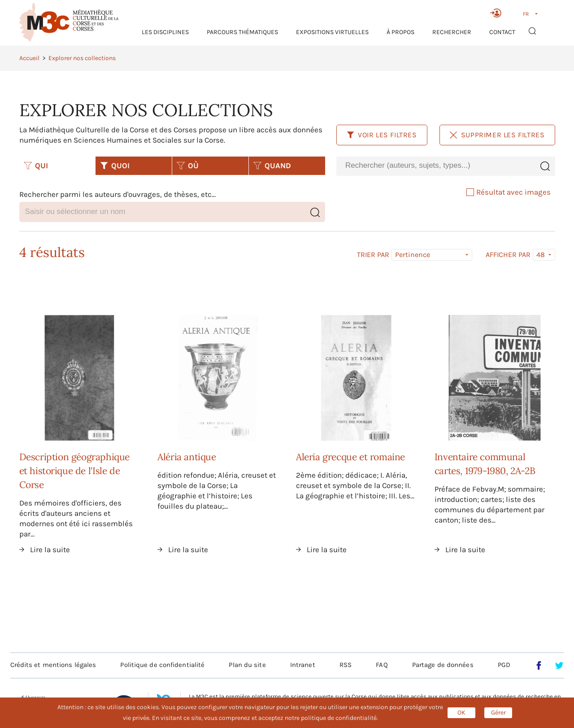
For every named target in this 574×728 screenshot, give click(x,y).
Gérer (498, 713)
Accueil (29, 58)
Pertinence (413, 255)
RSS (346, 665)
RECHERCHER (452, 32)
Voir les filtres (382, 135)
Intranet (303, 665)
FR (526, 14)
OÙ (188, 166)
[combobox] (435, 166)
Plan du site (247, 665)
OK (461, 713)
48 (541, 255)
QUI (36, 166)
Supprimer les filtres (497, 135)
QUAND (272, 166)
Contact (502, 32)
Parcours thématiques (242, 32)
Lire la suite (50, 549)
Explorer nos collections (82, 58)
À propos (400, 32)
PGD (504, 665)
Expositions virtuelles (332, 32)
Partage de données (443, 665)
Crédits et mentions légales (53, 665)
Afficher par (508, 255)
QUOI (115, 166)
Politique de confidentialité (162, 665)
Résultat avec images (509, 192)
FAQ (382, 665)
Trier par (373, 255)
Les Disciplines (165, 32)
